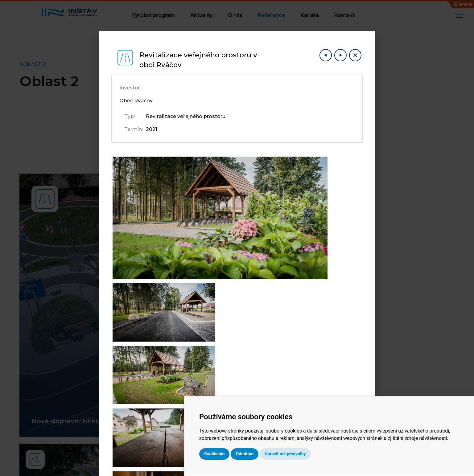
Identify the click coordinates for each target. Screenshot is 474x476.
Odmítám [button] (297, 454)
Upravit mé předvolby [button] (338, 454)
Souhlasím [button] (267, 454)
